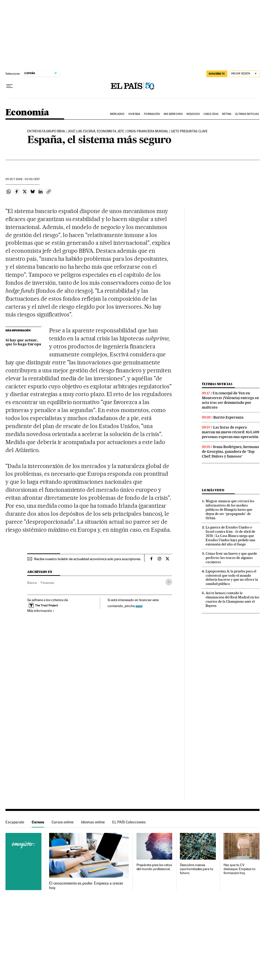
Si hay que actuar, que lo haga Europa (23, 342)
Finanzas (47, 583)
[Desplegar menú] (9, 86)
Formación (152, 114)
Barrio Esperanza (228, 417)
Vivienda (134, 114)
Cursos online (63, 822)
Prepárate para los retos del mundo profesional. (154, 867)
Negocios (193, 114)
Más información (41, 611)
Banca (32, 583)
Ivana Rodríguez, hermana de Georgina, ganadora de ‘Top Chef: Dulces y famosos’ (230, 452)
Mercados (117, 114)
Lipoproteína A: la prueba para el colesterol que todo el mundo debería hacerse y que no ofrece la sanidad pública (232, 578)
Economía (27, 113)
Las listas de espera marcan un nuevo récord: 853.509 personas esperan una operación (231, 432)
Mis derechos (173, 114)
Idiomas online (93, 822)
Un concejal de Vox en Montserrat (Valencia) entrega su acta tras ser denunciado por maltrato (230, 400)
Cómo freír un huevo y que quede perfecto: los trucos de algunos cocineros (231, 558)
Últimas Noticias (247, 114)
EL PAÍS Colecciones (129, 822)
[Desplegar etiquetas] (169, 582)
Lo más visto (213, 490)
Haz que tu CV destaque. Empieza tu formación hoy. (239, 869)
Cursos (38, 822)
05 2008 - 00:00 (23, 179)
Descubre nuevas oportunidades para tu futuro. (197, 869)
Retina (227, 114)
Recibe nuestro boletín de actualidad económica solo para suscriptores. (88, 559)
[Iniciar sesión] (244, 74)
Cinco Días (211, 114)
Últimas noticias (217, 384)
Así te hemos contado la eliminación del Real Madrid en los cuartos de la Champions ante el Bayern (232, 599)
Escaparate (15, 822)
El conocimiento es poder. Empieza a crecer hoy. (86, 886)
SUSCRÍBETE (217, 74)
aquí (139, 606)
